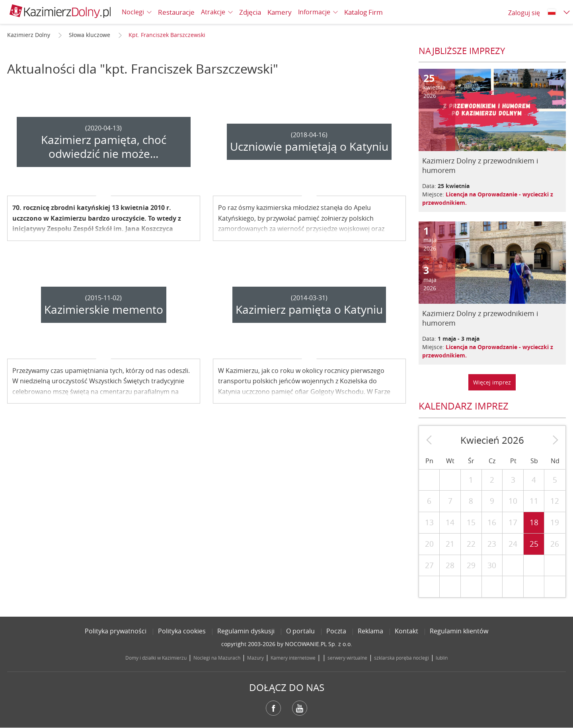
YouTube (300, 708)
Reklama (370, 631)
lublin (442, 658)
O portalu (300, 631)
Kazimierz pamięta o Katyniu (309, 310)
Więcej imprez (492, 382)
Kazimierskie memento (104, 310)
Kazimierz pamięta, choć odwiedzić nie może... (104, 147)
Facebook (273, 708)
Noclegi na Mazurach (217, 658)
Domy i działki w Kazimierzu (156, 658)
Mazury (255, 658)
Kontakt (406, 631)
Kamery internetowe (293, 658)
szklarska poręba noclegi (401, 658)
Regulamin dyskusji (246, 631)
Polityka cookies (182, 631)
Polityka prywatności (116, 631)
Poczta (336, 631)
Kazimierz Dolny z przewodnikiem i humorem (480, 165)
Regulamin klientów (459, 631)
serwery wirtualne (347, 658)
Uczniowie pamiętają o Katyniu (309, 147)
